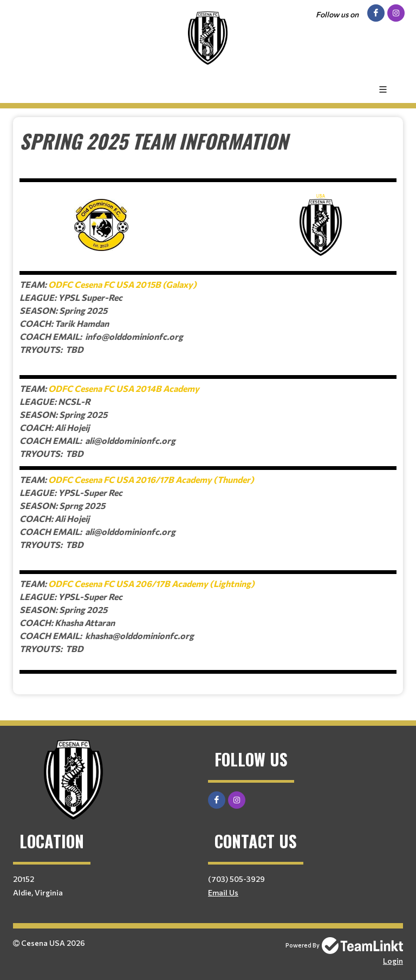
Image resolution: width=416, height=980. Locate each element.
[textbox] (208, 402)
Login (393, 961)
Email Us (223, 892)
